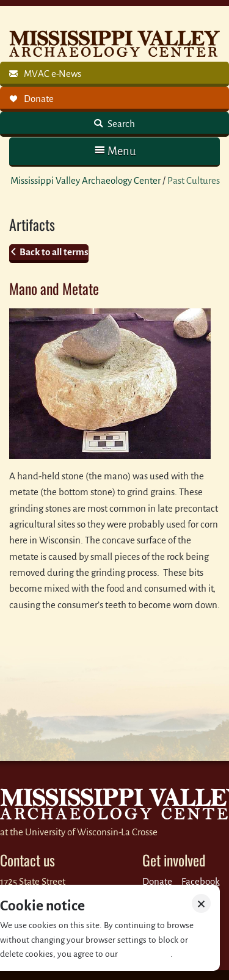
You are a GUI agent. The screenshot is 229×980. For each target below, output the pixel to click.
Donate (157, 881)
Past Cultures (194, 180)
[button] (114, 151)
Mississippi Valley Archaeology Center (85, 180)
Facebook (201, 881)
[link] (114, 74)
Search (120, 124)
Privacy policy (145, 954)
